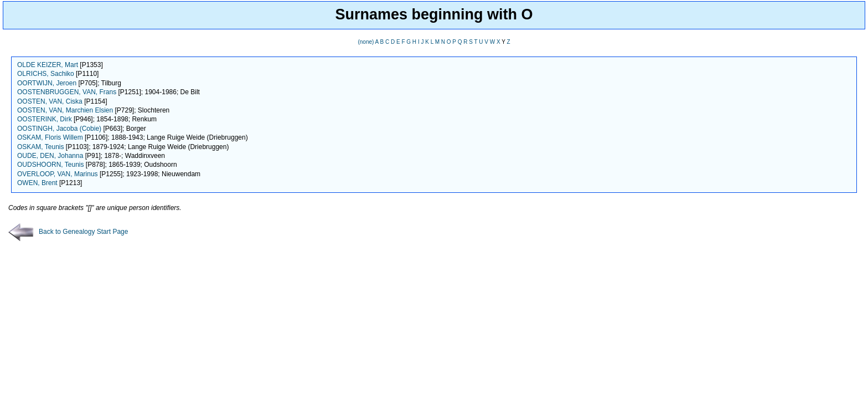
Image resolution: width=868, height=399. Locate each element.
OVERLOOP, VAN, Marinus (58, 174)
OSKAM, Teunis (40, 147)
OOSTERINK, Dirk (45, 119)
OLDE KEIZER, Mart (48, 65)
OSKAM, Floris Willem (50, 137)
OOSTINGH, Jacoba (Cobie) (59, 129)
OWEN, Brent (37, 183)
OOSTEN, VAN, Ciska (50, 101)
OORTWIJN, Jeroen (47, 83)
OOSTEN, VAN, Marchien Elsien (65, 110)
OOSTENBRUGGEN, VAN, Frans (67, 92)
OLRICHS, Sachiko (46, 74)
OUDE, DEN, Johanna (50, 156)
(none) (366, 42)
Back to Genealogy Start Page (68, 232)
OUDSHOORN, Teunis (50, 165)
